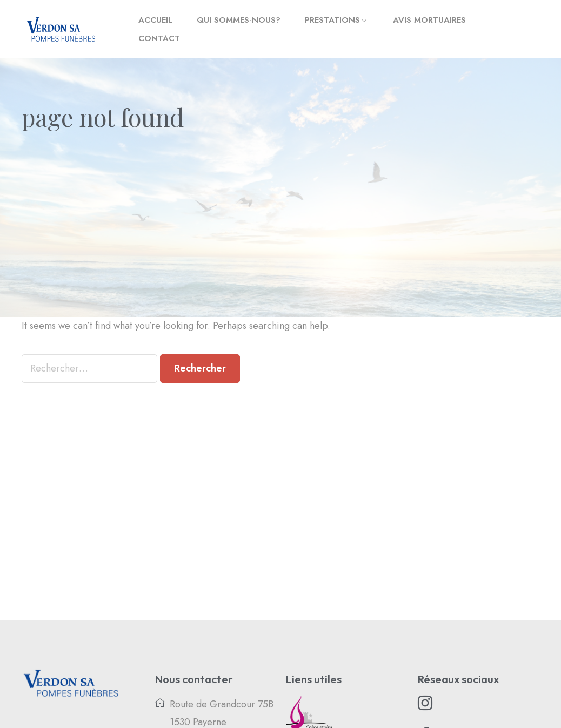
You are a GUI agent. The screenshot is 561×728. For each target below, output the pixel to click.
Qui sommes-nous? (239, 20)
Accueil (155, 20)
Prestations (332, 20)
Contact (159, 38)
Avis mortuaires (429, 20)
